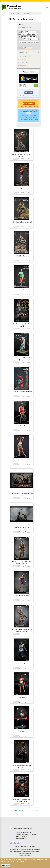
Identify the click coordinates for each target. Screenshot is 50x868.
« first (16, 811)
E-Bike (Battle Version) (22, 528)
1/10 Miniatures (23, 56)
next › (33, 811)
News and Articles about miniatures (26, 834)
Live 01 (22, 290)
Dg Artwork (28, 48)
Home (12, 14)
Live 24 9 (22, 731)
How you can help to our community (25, 846)
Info (36, 86)
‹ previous (21, 811)
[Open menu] (47, 7)
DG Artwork (25, 14)
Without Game (22, 66)
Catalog (18, 14)
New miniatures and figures (23, 832)
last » (38, 811)
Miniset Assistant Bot (21, 838)
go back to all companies (27, 28)
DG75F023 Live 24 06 (22, 595)
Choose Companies (29, 103)
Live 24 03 (22, 426)
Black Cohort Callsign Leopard (22, 222)
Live (22, 188)
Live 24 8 (22, 697)
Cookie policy (19, 861)
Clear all (20, 48)
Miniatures (21, 63)
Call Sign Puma (22, 256)
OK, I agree (6, 865)
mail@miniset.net (25, 855)
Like (29, 113)
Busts (20, 59)
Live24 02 (22, 460)
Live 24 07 (22, 663)
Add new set (29, 93)
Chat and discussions (21, 836)
